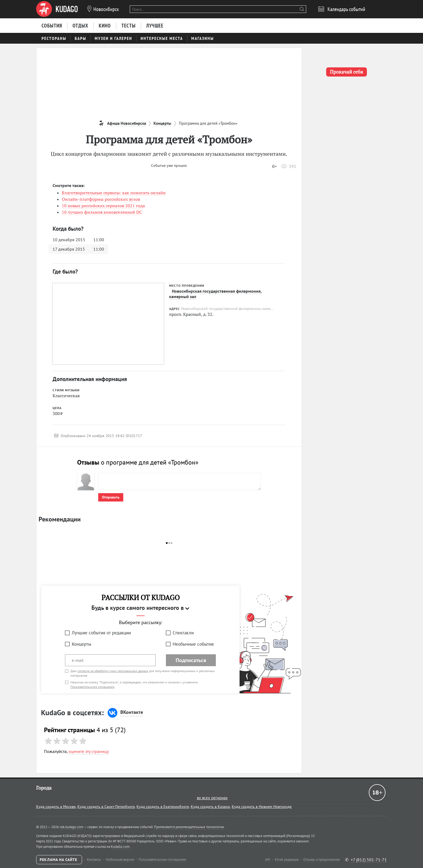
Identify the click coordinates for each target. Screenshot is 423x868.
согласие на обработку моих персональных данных (113, 671)
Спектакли (183, 633)
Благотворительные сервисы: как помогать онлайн (114, 193)
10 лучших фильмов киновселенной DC (102, 212)
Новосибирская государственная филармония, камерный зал (215, 294)
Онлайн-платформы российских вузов (101, 199)
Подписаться (191, 660)
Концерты (81, 644)
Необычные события (193, 644)
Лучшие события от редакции (101, 633)
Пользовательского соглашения (92, 687)
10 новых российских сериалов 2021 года (103, 206)
